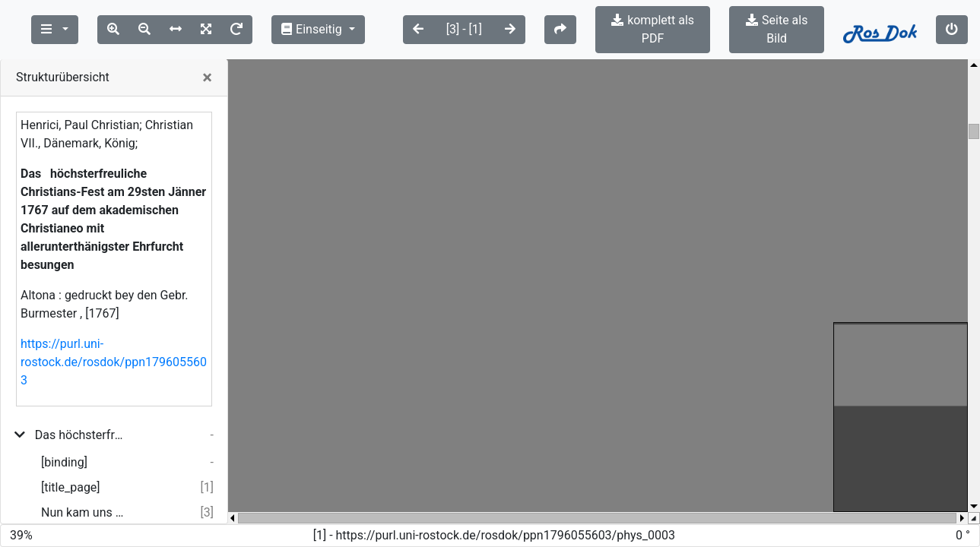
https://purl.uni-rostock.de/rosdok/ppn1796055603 (114, 344)
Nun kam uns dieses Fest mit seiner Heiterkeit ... (85, 494)
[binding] (64, 444)
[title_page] (71, 469)
